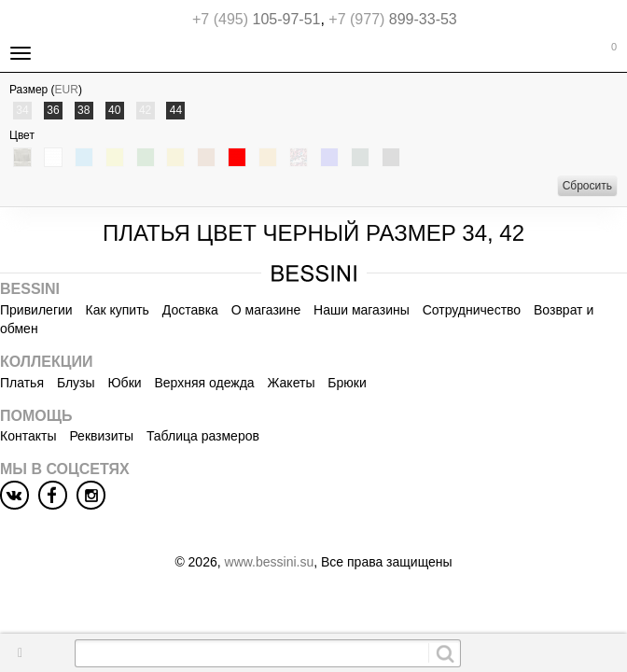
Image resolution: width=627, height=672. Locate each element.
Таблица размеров (203, 436)
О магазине (266, 310)
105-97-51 (256, 19)
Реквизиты (101, 436)
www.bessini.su (270, 562)
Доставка (190, 310)
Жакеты (292, 383)
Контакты (28, 436)
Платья (22, 383)
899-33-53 (392, 19)
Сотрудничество (472, 310)
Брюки (347, 383)
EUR (67, 90)
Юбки (124, 383)
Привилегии (36, 310)
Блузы (76, 383)
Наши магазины (362, 310)
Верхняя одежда (204, 383)
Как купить (118, 310)
